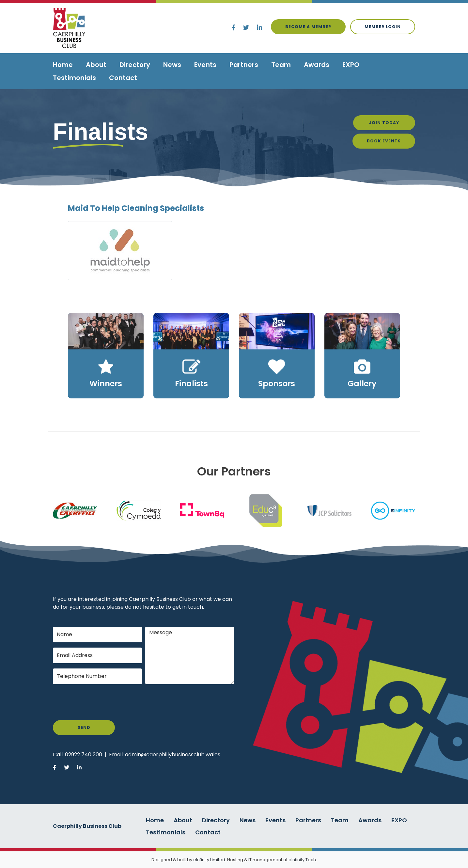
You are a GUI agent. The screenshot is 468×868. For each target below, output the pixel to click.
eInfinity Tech (302, 860)
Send (84, 727)
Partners (244, 65)
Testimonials (74, 78)
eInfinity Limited (209, 860)
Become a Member (308, 27)
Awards (317, 65)
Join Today (384, 123)
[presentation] (102, 702)
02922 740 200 (84, 755)
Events (205, 65)
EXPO (351, 65)
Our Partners (234, 471)
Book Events (384, 141)
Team (281, 65)
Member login (383, 27)
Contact (123, 78)
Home (63, 65)
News (172, 65)
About (96, 65)
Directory (135, 65)
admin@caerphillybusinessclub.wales (173, 755)
